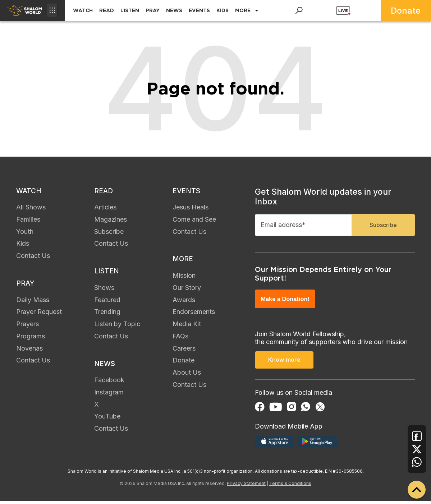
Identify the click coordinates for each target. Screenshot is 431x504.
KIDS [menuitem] (223, 10)
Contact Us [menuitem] (33, 257)
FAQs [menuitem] (180, 339)
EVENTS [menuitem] (199, 10)
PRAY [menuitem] (153, 10)
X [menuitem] (97, 408)
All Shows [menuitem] (31, 209)
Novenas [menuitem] (29, 351)
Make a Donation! (287, 302)
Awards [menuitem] (184, 302)
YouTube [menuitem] (107, 420)
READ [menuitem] (107, 10)
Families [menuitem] (28, 221)
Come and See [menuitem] (194, 221)
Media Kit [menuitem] (187, 327)
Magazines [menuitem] (111, 221)
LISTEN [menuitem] (130, 10)
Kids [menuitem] (23, 245)
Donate (406, 11)
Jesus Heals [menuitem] (191, 209)
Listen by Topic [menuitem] (117, 327)
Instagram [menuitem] (109, 396)
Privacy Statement (246, 487)
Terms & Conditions (290, 487)
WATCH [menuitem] (83, 10)
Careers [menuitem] (184, 351)
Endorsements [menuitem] (194, 315)
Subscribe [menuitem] (109, 233)
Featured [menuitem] (107, 302)
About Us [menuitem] (187, 375)
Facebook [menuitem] (109, 384)
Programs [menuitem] (31, 339)
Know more (284, 364)
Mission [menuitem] (184, 278)
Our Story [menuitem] (187, 290)
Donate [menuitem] (184, 363)
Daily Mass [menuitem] (33, 302)
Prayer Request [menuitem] (39, 315)
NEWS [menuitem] (174, 10)
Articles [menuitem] (105, 209)
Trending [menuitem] (107, 315)
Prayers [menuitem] (27, 327)
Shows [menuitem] (104, 290)
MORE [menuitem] (243, 10)
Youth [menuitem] (25, 233)
